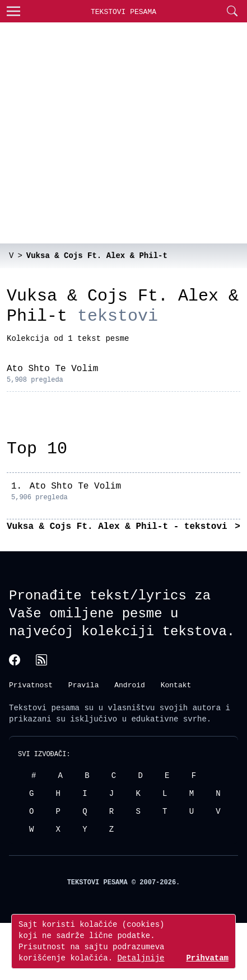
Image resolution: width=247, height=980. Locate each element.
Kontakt (176, 684)
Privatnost (31, 684)
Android (130, 684)
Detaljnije (141, 958)
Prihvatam (207, 958)
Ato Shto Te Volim (52, 369)
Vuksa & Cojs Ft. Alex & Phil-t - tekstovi (120, 527)
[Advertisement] (105, 133)
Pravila (84, 684)
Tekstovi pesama (44, 707)
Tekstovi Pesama (123, 12)
